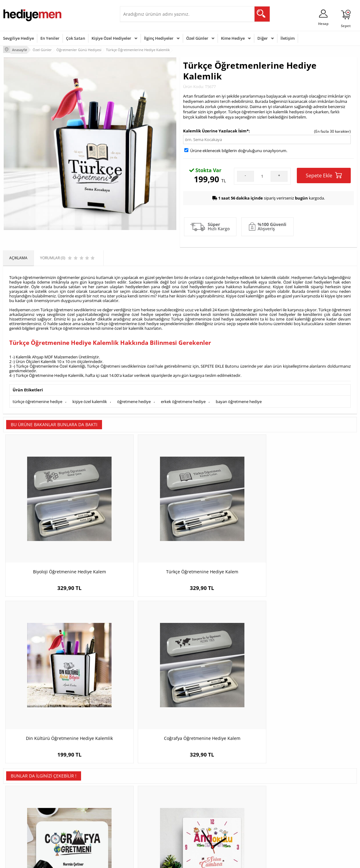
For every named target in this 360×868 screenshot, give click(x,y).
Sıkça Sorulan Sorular (21, 830)
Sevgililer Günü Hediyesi (204, 783)
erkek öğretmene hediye (183, 400)
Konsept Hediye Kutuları (143, 783)
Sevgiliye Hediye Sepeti (143, 793)
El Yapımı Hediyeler (80, 811)
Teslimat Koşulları (18, 783)
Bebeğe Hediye (256, 811)
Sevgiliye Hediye (18, 38)
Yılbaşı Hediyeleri (198, 802)
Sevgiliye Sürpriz (77, 820)
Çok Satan (76, 38)
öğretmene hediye (134, 400)
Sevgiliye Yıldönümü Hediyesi (148, 834)
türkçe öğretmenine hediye (37, 400)
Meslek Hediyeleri (79, 830)
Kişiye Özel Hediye (79, 783)
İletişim (288, 38)
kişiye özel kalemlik (90, 400)
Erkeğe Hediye (256, 783)
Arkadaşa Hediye (258, 820)
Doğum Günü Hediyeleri (204, 793)
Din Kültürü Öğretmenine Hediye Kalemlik (224, 527)
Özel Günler (197, 38)
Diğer (263, 38)
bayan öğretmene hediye (239, 400)
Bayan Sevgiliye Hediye (143, 825)
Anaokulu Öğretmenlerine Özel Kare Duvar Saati (136, 672)
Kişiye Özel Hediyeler (111, 38)
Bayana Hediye (256, 793)
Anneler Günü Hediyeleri (204, 811)
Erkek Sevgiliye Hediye (142, 816)
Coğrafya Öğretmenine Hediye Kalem (313, 527)
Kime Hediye (233, 38)
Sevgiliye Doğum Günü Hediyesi (142, 804)
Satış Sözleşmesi (17, 802)
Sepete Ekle (324, 174)
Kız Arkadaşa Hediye (81, 802)
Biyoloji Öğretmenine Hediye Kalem (47, 524)
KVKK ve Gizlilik (16, 820)
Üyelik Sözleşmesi (18, 793)
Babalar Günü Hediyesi (203, 830)
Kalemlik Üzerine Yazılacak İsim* (216, 130)
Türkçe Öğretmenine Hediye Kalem (136, 524)
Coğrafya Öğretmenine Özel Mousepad (47, 672)
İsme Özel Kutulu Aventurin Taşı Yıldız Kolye (313, 672)
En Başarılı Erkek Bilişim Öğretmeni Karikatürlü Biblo (224, 672)
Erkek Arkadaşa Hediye (83, 793)
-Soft (148, 860)
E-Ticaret (161, 860)
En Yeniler (50, 38)
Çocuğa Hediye (256, 802)
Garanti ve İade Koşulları (24, 811)
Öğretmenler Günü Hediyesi (207, 820)
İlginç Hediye (254, 830)
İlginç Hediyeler (159, 38)
